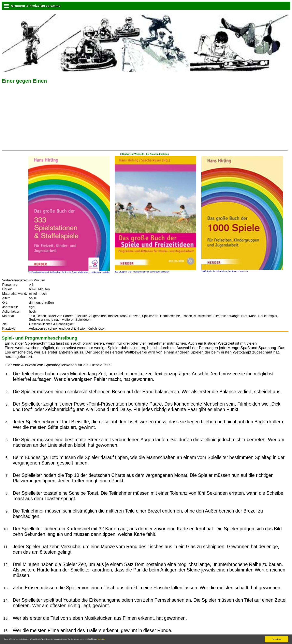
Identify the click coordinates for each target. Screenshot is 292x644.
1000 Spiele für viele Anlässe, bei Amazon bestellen (242, 270)
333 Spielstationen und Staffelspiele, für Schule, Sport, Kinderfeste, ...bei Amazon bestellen (69, 271)
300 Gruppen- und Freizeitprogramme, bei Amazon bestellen (156, 271)
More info (101, 639)
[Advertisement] (36, 118)
